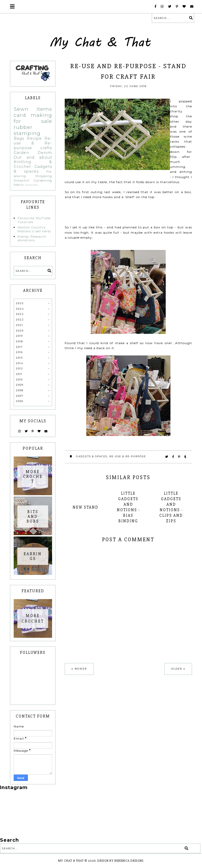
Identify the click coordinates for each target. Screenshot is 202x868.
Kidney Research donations (32, 238)
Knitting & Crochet (33, 164)
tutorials (31, 185)
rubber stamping (27, 130)
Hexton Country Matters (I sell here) (34, 229)
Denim (45, 153)
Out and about (33, 157)
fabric (19, 185)
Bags (19, 138)
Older (177, 669)
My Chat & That (71, 861)
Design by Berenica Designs (120, 861)
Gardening (43, 180)
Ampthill (22, 180)
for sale (33, 121)
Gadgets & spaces (92, 456)
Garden (21, 153)
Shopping (44, 176)
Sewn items (33, 109)
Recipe (34, 138)
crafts (46, 148)
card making (33, 115)
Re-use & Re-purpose (128, 456)
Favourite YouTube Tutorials (34, 220)
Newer (81, 669)
